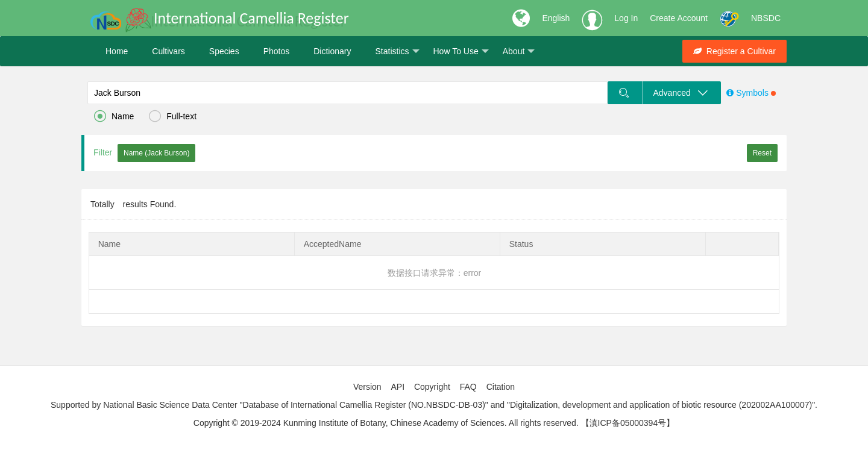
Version (367, 387)
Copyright (432, 387)
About (519, 52)
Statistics (397, 52)
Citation (501, 387)
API (398, 387)
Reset (762, 153)
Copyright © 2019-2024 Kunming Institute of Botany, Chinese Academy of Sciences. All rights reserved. (386, 423)
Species (224, 51)
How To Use (461, 52)
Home (117, 51)
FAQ (468, 387)
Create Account (679, 18)
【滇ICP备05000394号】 (628, 423)
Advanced (681, 93)
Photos (277, 51)
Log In (626, 18)
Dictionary (332, 51)
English (556, 18)
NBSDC (766, 18)
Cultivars (168, 51)
